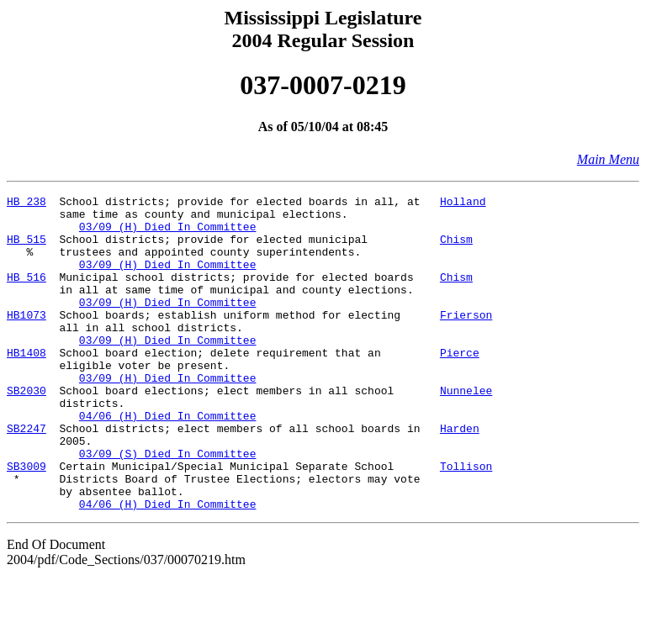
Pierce (460, 385)
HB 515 (26, 249)
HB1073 (26, 340)
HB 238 (26, 203)
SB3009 (26, 521)
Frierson (466, 340)
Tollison (466, 521)
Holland (463, 203)
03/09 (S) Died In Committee (168, 506)
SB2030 (26, 430)
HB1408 (26, 385)
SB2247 (26, 476)
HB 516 (26, 294)
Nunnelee (466, 430)
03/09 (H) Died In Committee (168, 234)
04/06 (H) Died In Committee (168, 461)
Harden (460, 476)
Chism (456, 249)
